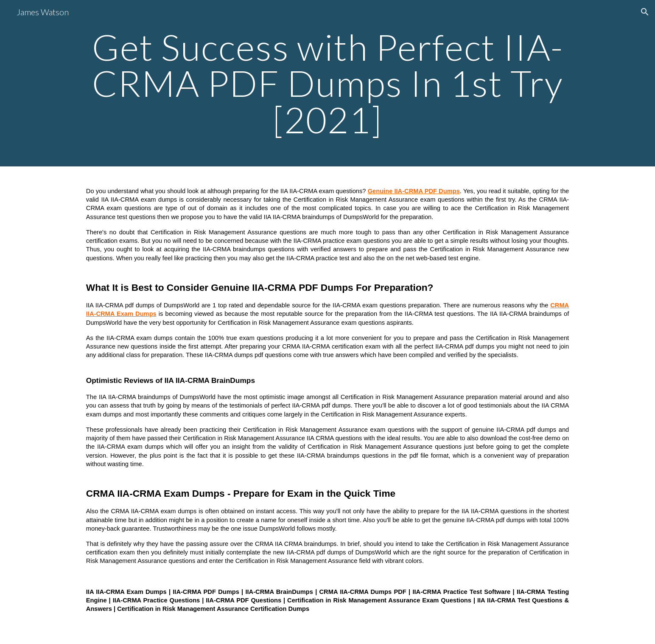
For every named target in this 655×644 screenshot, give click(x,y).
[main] (327, 83)
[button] (645, 12)
